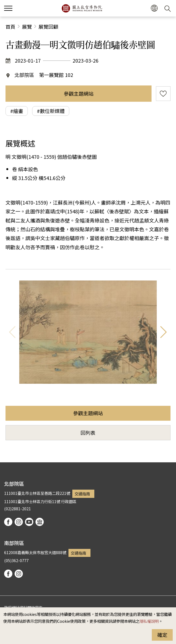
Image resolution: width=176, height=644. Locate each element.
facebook (8, 522)
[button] (154, 8)
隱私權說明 (149, 621)
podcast (40, 522)
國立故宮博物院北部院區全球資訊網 (82, 8)
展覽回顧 (48, 26)
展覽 (27, 26)
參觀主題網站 (79, 93)
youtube (29, 522)
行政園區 (69, 501)
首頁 (10, 26)
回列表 (88, 433)
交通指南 (82, 494)
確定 (162, 635)
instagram (19, 522)
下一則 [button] (164, 332)
